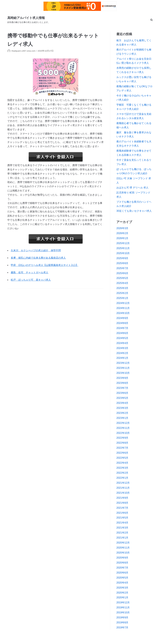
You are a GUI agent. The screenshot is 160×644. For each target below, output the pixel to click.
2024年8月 (122, 323)
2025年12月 (123, 243)
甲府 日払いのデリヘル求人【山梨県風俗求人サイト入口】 (45, 265)
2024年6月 (122, 333)
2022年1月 (122, 478)
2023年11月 (123, 368)
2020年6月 (122, 573)
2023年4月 (122, 403)
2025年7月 (122, 268)
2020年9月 (122, 558)
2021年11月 (123, 488)
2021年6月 (122, 513)
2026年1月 (122, 238)
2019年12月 (123, 603)
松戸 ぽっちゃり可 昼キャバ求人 (31, 280)
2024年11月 (123, 308)
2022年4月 (122, 463)
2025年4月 (122, 283)
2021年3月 (122, 528)
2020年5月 (122, 578)
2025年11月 (123, 248)
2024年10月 (123, 313)
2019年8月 (122, 623)
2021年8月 (122, 503)
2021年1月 (122, 538)
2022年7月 (122, 448)
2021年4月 (122, 523)
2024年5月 (122, 338)
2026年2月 (122, 233)
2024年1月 (122, 358)
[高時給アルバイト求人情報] (29, 20)
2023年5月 (122, 398)
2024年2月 (122, 353)
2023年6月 (122, 393)
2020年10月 (123, 553)
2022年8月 (122, 443)
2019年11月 (123, 608)
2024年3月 (122, 348)
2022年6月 (122, 453)
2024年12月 (123, 303)
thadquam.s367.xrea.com (24, 51)
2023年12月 (123, 363)
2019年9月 (122, 618)
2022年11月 (123, 428)
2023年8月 (122, 383)
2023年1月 (122, 418)
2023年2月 (122, 413)
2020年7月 (122, 568)
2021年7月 (122, 508)
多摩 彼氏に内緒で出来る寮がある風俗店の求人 (38, 258)
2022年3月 (122, 468)
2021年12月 (123, 483)
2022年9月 (122, 438)
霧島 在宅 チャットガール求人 (30, 272)
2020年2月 (122, 593)
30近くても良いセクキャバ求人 (134, 211)
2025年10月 (123, 253)
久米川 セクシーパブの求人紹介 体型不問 (36, 250)
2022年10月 (123, 433)
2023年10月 (123, 373)
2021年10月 (123, 493)
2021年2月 (122, 533)
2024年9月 (122, 318)
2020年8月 (122, 563)
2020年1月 (122, 598)
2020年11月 (123, 548)
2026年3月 (122, 228)
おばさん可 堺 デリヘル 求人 (132, 188)
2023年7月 (122, 388)
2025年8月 (122, 263)
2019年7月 (122, 628)
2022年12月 (123, 423)
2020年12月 (123, 543)
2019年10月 (123, 613)
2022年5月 (122, 458)
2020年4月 (122, 583)
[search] (151, 20)
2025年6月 (122, 273)
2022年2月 (122, 473)
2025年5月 (122, 278)
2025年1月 (122, 298)
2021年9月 (122, 498)
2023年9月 (122, 378)
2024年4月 (122, 343)
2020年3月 (122, 588)
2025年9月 (122, 258)
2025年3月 (122, 288)
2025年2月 (122, 293)
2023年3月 (122, 408)
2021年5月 (122, 518)
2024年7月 (122, 328)
